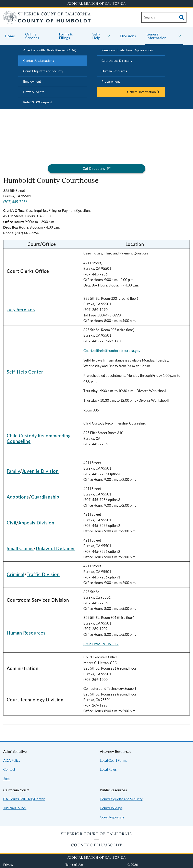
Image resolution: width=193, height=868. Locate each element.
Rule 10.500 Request (38, 102)
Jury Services (21, 309)
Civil (11, 523)
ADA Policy (12, 760)
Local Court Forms (113, 760)
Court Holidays (111, 808)
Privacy (8, 865)
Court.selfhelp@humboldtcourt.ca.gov (112, 351)
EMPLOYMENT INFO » (101, 644)
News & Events (34, 92)
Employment (32, 81)
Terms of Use (74, 865)
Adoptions (18, 497)
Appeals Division (36, 523)
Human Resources (114, 71)
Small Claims (20, 548)
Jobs (7, 779)
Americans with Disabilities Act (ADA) (50, 50)
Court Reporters (112, 817)
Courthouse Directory (117, 60)
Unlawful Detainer (55, 548)
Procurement (111, 81)
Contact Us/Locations (39, 60)
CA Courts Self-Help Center (24, 799)
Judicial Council (15, 808)
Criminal (16, 574)
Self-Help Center (25, 372)
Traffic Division (43, 574)
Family (13, 471)
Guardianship (45, 497)
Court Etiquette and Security (43, 71)
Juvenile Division (40, 471)
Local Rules (108, 769)
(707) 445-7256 (15, 202)
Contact (9, 769)
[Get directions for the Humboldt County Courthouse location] (97, 169)
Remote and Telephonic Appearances (127, 50)
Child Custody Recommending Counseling (39, 438)
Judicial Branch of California (97, 3)
